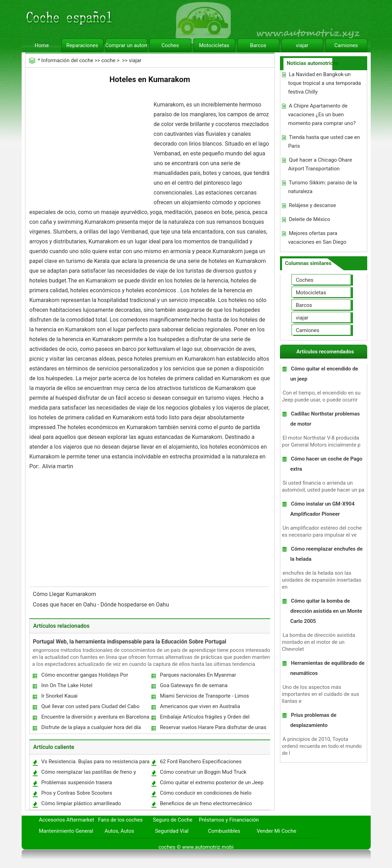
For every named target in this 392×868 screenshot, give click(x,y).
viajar (302, 45)
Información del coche (67, 60)
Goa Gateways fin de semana (194, 685)
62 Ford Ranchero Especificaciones (201, 762)
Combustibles (224, 831)
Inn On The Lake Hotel (67, 685)
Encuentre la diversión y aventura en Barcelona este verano (95, 718)
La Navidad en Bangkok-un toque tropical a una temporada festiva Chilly (324, 83)
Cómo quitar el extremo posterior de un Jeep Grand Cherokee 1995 (211, 784)
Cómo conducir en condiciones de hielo (206, 793)
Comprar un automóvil (126, 45)
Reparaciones (82, 45)
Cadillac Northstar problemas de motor (325, 419)
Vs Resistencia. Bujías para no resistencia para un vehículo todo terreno (95, 763)
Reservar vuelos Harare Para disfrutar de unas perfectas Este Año (213, 729)
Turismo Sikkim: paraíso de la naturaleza (323, 187)
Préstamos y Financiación (229, 820)
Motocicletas (214, 45)
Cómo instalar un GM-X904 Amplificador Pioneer (322, 509)
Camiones (346, 45)
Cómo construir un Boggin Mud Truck (203, 772)
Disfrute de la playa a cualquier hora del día (91, 727)
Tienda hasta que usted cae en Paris (324, 142)
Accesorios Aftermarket (67, 820)
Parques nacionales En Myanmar (198, 675)
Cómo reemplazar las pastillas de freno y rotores (88, 774)
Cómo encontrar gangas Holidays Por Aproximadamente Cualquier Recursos (85, 676)
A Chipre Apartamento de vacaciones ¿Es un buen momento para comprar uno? (322, 115)
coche (108, 60)
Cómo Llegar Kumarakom (65, 594)
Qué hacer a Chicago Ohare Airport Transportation (320, 164)
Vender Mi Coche (276, 831)
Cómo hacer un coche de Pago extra (326, 464)
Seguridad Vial (172, 831)
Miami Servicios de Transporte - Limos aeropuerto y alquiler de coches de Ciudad (208, 697)
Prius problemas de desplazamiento (313, 720)
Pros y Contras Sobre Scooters (77, 793)
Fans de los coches (120, 820)
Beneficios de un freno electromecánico (206, 803)
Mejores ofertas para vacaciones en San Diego (317, 238)
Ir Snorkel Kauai (59, 696)
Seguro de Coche (173, 820)
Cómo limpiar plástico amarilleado (81, 803)
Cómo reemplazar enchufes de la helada (326, 554)
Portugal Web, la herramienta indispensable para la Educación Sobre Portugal (130, 642)
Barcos (258, 45)
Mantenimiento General (66, 831)
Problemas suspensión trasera (77, 782)
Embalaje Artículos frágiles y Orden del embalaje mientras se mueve (204, 718)
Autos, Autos (120, 831)
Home (42, 45)
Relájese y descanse (312, 205)
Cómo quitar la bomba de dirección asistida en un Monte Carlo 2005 (326, 611)
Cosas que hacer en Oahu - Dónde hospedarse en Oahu (102, 605)
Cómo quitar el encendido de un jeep (324, 374)
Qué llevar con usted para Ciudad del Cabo (90, 706)
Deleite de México (309, 219)
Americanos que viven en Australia (200, 706)
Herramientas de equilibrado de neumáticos (327, 668)
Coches (170, 45)
